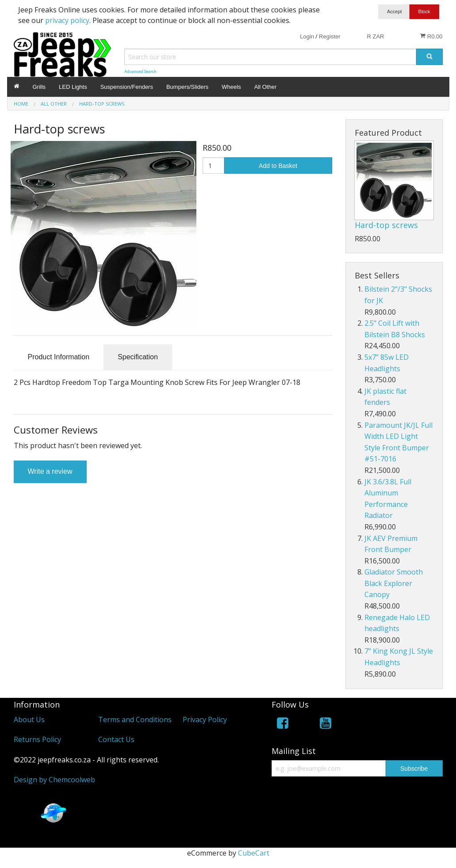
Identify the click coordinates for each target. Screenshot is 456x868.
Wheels (231, 87)
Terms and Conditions (135, 720)
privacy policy (67, 20)
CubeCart (254, 853)
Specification (138, 357)
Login (307, 36)
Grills (39, 87)
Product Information (59, 357)
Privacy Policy (205, 720)
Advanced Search (140, 71)
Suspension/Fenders (127, 87)
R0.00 (431, 36)
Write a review (50, 471)
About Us (29, 720)
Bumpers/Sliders (187, 87)
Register (330, 36)
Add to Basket (278, 166)
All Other (266, 87)
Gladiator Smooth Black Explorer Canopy (394, 583)
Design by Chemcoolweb (54, 780)
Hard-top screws (386, 225)
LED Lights (73, 87)
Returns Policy (37, 739)
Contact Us (116, 739)
